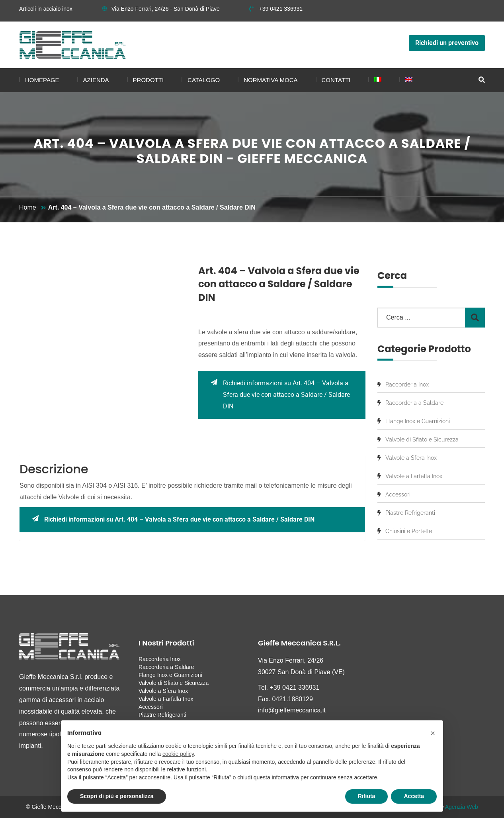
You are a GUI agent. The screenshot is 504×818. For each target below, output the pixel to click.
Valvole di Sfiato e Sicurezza (422, 439)
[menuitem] (375, 80)
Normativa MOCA (271, 80)
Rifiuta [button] (367, 796)
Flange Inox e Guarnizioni (418, 421)
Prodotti (148, 80)
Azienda (96, 80)
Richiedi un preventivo (447, 43)
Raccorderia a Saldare (414, 403)
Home (28, 207)
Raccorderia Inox (407, 384)
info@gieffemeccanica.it (292, 710)
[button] (433, 733)
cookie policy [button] (178, 754)
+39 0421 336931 (276, 9)
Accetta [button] (414, 796)
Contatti (336, 80)
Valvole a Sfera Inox (411, 458)
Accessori (398, 494)
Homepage (42, 80)
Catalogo (204, 80)
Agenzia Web (462, 807)
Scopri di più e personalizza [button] (117, 796)
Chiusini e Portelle (409, 531)
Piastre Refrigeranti (410, 513)
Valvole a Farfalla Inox (414, 476)
